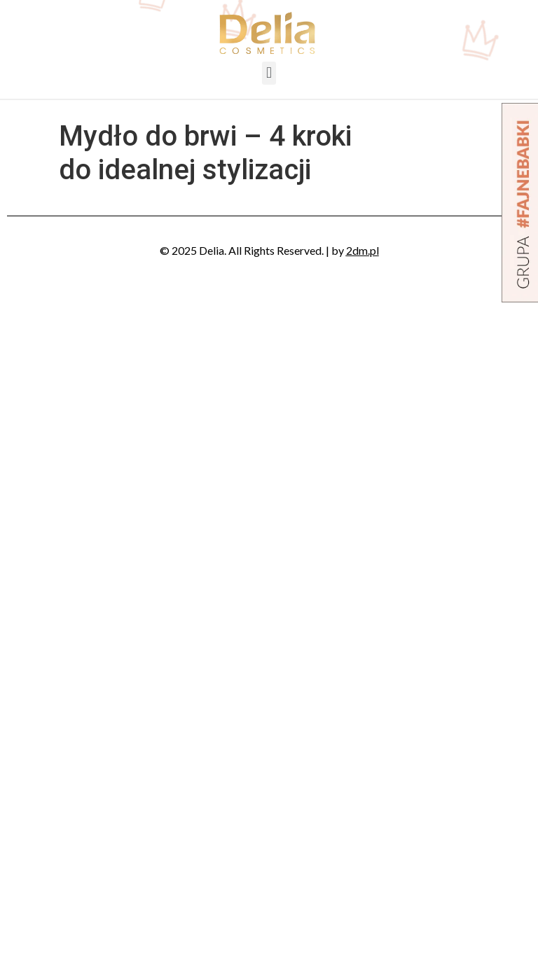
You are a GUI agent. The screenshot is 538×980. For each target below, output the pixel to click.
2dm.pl (363, 250)
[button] (269, 73)
